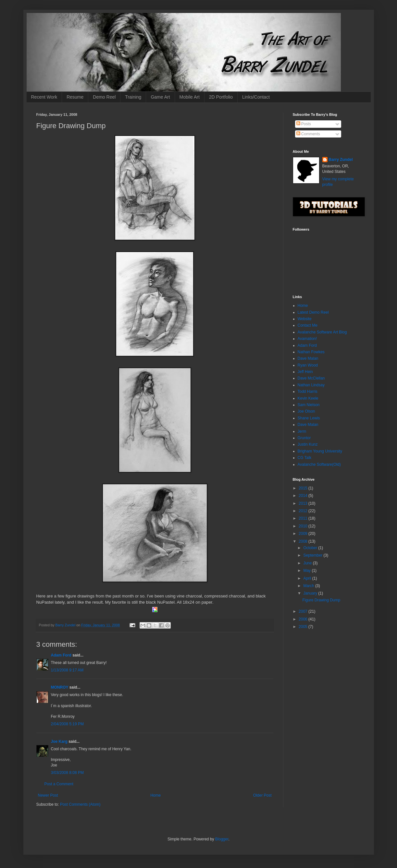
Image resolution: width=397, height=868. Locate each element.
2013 (304, 503)
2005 (304, 627)
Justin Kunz (308, 444)
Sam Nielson (309, 405)
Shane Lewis (309, 418)
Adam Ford (61, 655)
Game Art (160, 97)
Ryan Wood (308, 365)
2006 (304, 619)
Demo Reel (104, 97)
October (311, 548)
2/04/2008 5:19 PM (67, 724)
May (307, 571)
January (311, 593)
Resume (75, 97)
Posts (304, 124)
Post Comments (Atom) (80, 804)
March (309, 586)
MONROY (60, 687)
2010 (304, 526)
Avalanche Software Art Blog (322, 332)
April (308, 578)
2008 (304, 541)
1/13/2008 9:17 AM (67, 670)
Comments (308, 134)
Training (133, 97)
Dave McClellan (311, 378)
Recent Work (44, 97)
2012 (304, 511)
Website (305, 319)
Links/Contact (256, 97)
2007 (304, 611)
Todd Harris (308, 392)
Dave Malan (308, 358)
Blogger (222, 839)
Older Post (262, 795)
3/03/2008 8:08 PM (67, 773)
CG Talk (304, 458)
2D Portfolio (221, 97)
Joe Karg (59, 741)
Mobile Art (190, 97)
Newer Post (48, 795)
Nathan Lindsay (311, 385)
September (313, 555)
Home (155, 795)
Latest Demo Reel (313, 312)
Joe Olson (306, 411)
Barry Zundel (341, 160)
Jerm (302, 431)
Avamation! (307, 339)
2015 (304, 488)
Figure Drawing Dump (321, 600)
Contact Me (308, 325)
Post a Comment (59, 784)
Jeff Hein (305, 372)
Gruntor (304, 438)
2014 (304, 496)
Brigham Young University (320, 451)
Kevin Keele (308, 398)
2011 (304, 518)
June (308, 563)
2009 (304, 534)
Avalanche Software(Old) (319, 464)
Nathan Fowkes (311, 352)
